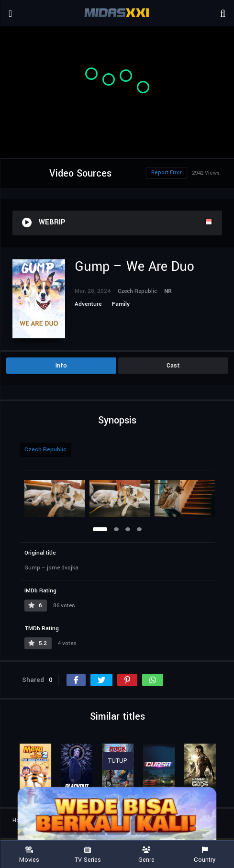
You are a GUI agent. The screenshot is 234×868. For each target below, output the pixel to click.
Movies (29, 855)
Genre (146, 855)
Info (61, 366)
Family (121, 304)
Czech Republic (45, 450)
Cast (173, 366)
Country (205, 855)
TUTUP (118, 761)
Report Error (167, 172)
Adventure (88, 304)
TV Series (88, 855)
